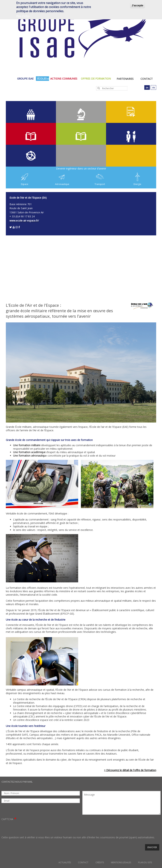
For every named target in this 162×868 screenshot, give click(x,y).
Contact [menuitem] (147, 79)
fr (154, 88)
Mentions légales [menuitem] (121, 862)
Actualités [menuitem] (65, 862)
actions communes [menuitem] (65, 79)
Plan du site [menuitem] (145, 862)
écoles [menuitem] (43, 79)
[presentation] (29, 828)
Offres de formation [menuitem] (97, 79)
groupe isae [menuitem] (26, 79)
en (147, 88)
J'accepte (137, 5)
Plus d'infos (23, 16)
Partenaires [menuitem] (125, 79)
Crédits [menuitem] (100, 862)
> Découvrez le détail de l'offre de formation (130, 770)
